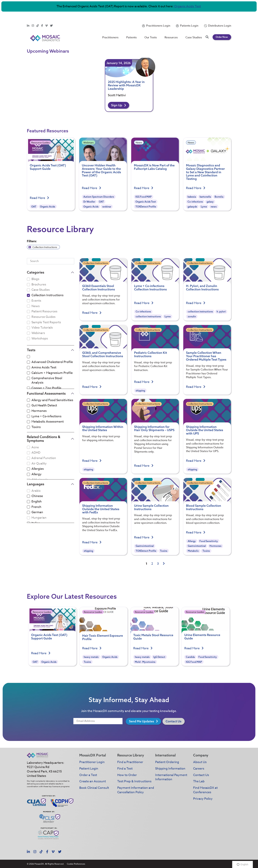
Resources (171, 28)
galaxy (210, 202)
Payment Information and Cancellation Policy (136, 790)
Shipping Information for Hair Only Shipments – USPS (154, 428)
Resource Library (131, 755)
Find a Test (125, 769)
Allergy (37, 474)
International (165, 755)
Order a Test (88, 775)
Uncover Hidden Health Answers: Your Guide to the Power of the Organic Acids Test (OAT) (101, 170)
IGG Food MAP (144, 197)
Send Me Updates (143, 721)
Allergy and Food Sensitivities (52, 400)
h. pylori (221, 312)
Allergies (38, 469)
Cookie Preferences (76, 864)
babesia (192, 197)
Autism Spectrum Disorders (99, 197)
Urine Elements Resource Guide (202, 647)
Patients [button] (132, 28)
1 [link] (146, 564)
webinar (107, 207)
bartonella (205, 197)
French (36, 507)
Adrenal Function (44, 458)
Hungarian (39, 518)
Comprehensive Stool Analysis (47, 380)
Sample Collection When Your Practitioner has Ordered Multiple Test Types (206, 356)
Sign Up (119, 105)
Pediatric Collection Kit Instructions (151, 354)
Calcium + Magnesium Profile (52, 373)
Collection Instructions (47, 295)
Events (36, 301)
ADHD (36, 453)
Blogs (35, 279)
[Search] (51, 261)
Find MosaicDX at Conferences (205, 790)
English (37, 502)
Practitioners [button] (111, 28)
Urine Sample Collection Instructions (151, 507)
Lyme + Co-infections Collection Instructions (150, 288)
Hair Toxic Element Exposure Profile (103, 648)
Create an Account (93, 781)
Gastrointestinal (145, 546)
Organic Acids (48, 207)
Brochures (39, 285)
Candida (190, 667)
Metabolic (193, 551)
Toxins (36, 427)
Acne (35, 447)
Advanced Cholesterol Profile (52, 362)
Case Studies (194, 28)
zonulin (192, 316)
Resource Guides (41, 142)
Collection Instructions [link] (43, 247)
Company (201, 755)
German (37, 512)
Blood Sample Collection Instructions (204, 507)
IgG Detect (159, 667)
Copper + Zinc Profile (46, 388)
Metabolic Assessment (48, 422)
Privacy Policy (203, 799)
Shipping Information (170, 769)
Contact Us (174, 721)
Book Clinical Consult (94, 788)
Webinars (88, 142)
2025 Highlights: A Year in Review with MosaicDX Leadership (126, 85)
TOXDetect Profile (146, 207)
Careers (199, 769)
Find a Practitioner (130, 762)
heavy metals (91, 667)
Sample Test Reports (46, 322)
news (214, 207)
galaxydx (192, 207)
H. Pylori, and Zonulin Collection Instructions (202, 288)
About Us (200, 762)
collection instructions (148, 316)
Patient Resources (44, 312)
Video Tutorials (42, 328)
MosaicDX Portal (93, 755)
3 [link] (158, 564)
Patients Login (189, 17)
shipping (140, 391)
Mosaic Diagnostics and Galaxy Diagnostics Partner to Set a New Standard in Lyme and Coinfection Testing (205, 172)
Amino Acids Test (44, 368)
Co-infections (195, 202)
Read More (39, 198)
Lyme (204, 207)
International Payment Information (171, 777)
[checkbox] (28, 295)
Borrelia (219, 197)
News (139, 142)
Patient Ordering (167, 762)
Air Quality (39, 464)
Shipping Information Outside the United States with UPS (205, 430)
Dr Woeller (89, 202)
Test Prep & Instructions (134, 781)
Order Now (222, 28)
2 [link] (152, 564)
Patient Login (89, 769)
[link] (164, 564)
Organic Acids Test (187, 6)
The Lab (199, 781)
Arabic (36, 491)
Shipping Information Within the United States (103, 428)
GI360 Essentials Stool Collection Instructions (99, 288)
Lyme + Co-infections (46, 416)
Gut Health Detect (44, 406)
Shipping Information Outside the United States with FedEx (101, 509)
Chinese (37, 496)
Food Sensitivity (209, 541)
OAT (34, 207)
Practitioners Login (158, 17)
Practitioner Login (92, 762)
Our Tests (151, 28)
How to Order (127, 775)
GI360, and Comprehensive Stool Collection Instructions (103, 354)
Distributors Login (220, 17)
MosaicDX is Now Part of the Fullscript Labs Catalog (154, 167)
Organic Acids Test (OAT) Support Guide (48, 167)
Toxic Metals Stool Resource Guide (153, 647)
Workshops (40, 339)
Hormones (39, 411)
